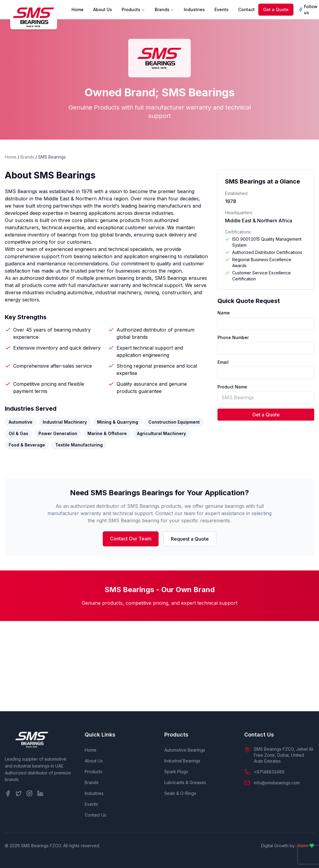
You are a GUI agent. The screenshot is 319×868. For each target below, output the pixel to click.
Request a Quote (190, 539)
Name (224, 313)
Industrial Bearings (182, 761)
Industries (194, 9)
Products (133, 9)
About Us (103, 9)
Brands (164, 9)
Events (222, 9)
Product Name (232, 387)
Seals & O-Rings (180, 793)
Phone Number (233, 337)
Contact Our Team (131, 539)
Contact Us (96, 815)
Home (77, 9)
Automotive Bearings (185, 750)
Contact (246, 9)
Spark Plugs (176, 772)
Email (223, 362)
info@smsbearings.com (277, 783)
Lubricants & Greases (185, 782)
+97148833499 (269, 772)
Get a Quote (276, 9)
